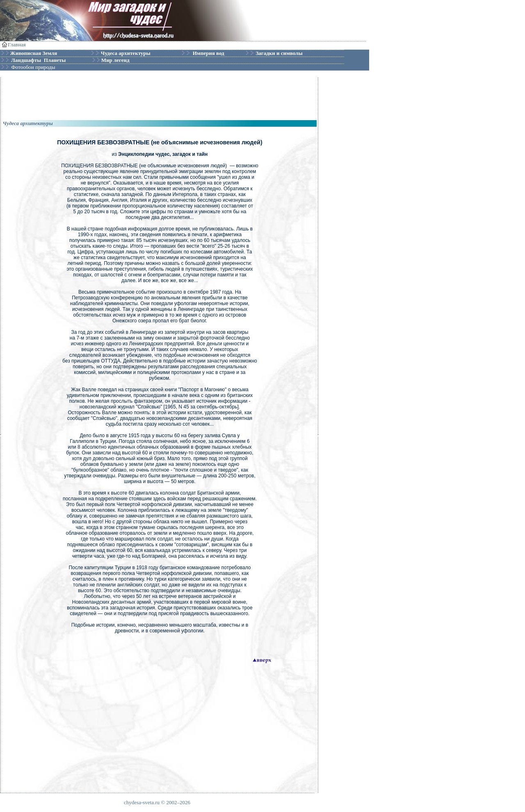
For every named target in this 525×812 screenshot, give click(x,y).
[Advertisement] (160, 96)
